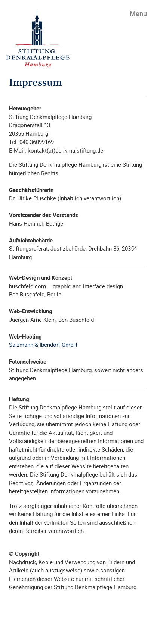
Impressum (35, 83)
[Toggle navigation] (134, 13)
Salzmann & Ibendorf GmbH (43, 345)
